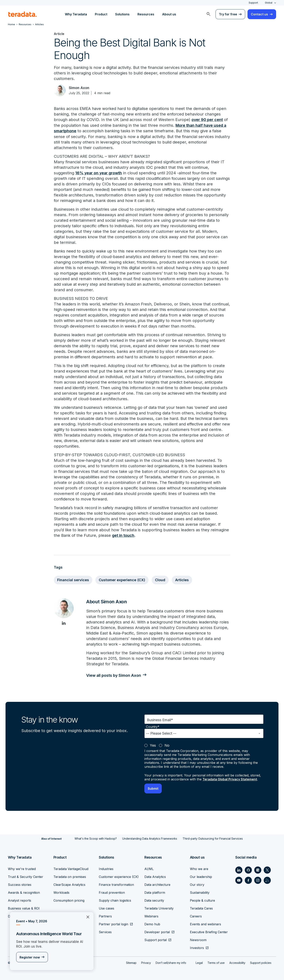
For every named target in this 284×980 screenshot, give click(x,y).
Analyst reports (20, 900)
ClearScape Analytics (69, 884)
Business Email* (160, 720)
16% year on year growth (99, 173)
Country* (153, 726)
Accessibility (237, 962)
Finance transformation (116, 884)
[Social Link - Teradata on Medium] (258, 870)
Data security (154, 900)
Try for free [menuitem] (228, 14)
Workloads (61, 892)
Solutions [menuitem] (122, 14)
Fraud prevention (112, 892)
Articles (182, 579)
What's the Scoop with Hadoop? (96, 838)
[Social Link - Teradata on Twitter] (267, 870)
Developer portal (157, 932)
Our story (197, 884)
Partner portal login (114, 924)
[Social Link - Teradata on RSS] (267, 880)
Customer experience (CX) (122, 579)
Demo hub (152, 924)
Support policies (261, 962)
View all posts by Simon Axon (114, 675)
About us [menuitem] (169, 14)
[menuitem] (208, 14)
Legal (199, 962)
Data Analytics (155, 876)
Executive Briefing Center (209, 932)
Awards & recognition (24, 892)
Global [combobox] (269, 3)
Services (105, 932)
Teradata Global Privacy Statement (230, 779)
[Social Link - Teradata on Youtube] (239, 880)
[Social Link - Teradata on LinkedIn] (239, 870)
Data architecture (157, 884)
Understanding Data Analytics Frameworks (150, 838)
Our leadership (201, 876)
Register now (30, 957)
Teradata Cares (201, 908)
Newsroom (198, 940)
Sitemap (131, 962)
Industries (106, 868)
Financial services (73, 579)
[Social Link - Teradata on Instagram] (258, 880)
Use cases (106, 908)
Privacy (146, 962)
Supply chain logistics (115, 900)
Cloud (160, 579)
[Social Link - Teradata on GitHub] (248, 870)
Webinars (151, 916)
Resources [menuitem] (146, 14)
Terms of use (216, 962)
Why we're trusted (22, 868)
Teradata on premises (70, 876)
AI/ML (149, 868)
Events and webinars (206, 924)
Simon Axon (79, 88)
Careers (196, 916)
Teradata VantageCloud (71, 868)
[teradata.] (22, 14)
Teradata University (159, 908)
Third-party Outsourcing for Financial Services (213, 838)
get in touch (123, 535)
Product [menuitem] (101, 14)
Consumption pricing (69, 900)
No (167, 745)
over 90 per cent (207, 120)
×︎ (86, 917)
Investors (197, 947)
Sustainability (200, 892)
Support (253, 3)
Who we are (199, 868)
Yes (153, 745)
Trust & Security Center (26, 876)
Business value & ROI (24, 908)
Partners (105, 916)
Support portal (156, 940)
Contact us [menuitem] (259, 14)
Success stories (20, 884)
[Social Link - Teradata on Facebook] (248, 880)
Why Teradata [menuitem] (76, 14)
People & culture (202, 900)
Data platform (155, 892)
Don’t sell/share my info (171, 962)
